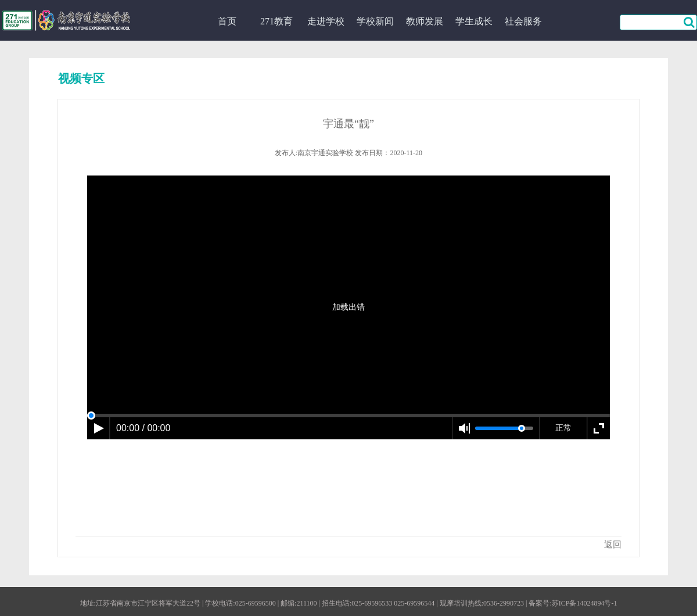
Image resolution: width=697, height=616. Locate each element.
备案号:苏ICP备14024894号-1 (573, 603)
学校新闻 (375, 21)
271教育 (276, 21)
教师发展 (425, 21)
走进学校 (326, 21)
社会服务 (523, 21)
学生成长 (474, 21)
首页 (227, 21)
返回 (613, 545)
